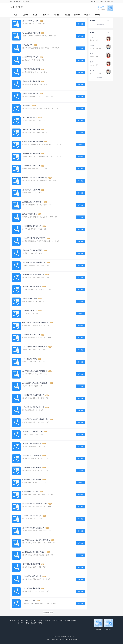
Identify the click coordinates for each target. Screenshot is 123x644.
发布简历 (54, 620)
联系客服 (87, 15)
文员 (91, 37)
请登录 (27, 2)
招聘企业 (46, 15)
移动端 (100, 2)
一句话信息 (67, 15)
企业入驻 (61, 620)
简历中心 (36, 15)
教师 (91, 62)
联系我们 (40, 623)
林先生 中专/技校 (96, 73)
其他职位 (93, 45)
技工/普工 (93, 70)
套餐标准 (21, 623)
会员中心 (97, 15)
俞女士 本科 (94, 65)
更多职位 (109, 21)
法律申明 (74, 620)
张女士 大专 (94, 57)
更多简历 (109, 33)
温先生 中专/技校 (96, 48)
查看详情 (81, 24)
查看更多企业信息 (48, 613)
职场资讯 (56, 15)
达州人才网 (17, 7)
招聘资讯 (48, 620)
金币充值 (27, 623)
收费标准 (77, 15)
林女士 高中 (94, 40)
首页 (15, 15)
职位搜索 (26, 15)
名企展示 (34, 620)
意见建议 (34, 623)
